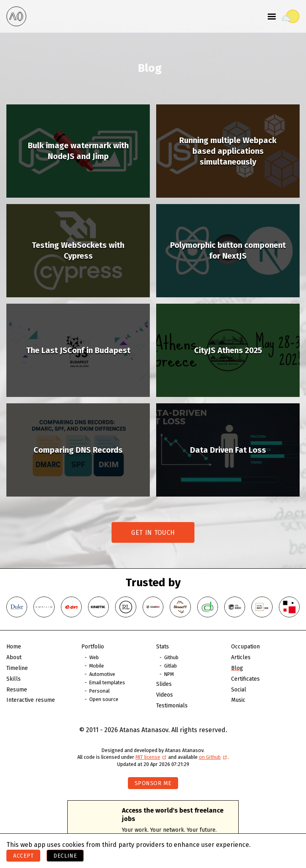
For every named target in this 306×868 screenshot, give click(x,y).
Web (94, 657)
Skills (14, 679)
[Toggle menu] (272, 16)
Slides (164, 684)
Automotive (102, 674)
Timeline (17, 668)
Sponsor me (153, 783)
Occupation (245, 647)
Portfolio (93, 647)
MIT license (151, 757)
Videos (165, 695)
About (14, 657)
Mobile (97, 666)
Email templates (107, 682)
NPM (169, 674)
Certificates (245, 679)
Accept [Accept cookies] (23, 856)
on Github (213, 757)
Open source (104, 699)
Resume (17, 690)
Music (238, 700)
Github (171, 657)
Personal (99, 691)
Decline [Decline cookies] (65, 856)
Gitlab (171, 666)
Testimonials (172, 706)
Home (14, 647)
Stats (163, 647)
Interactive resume (31, 700)
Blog (237, 668)
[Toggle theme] (291, 16)
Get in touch (153, 533)
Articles (241, 657)
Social (239, 690)
